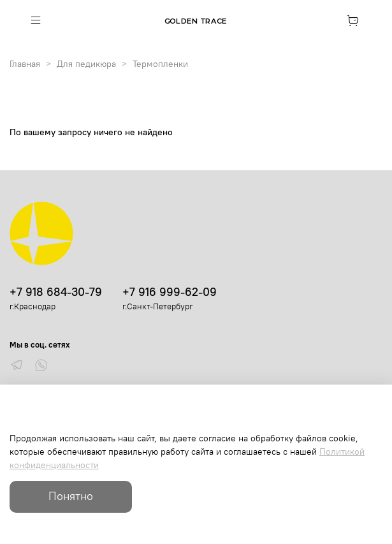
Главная (25, 64)
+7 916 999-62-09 (170, 292)
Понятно (71, 496)
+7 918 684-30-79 (56, 292)
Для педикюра (86, 64)
